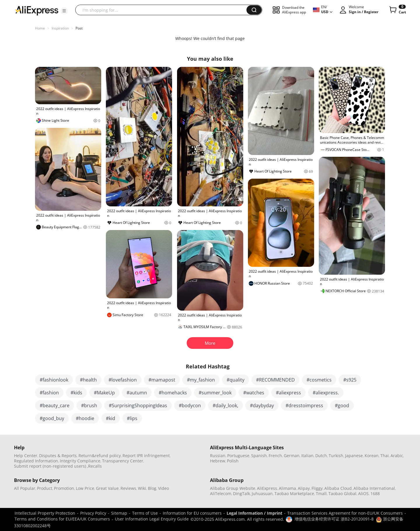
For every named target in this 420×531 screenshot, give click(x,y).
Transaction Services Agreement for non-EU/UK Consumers (345, 513)
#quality (236, 380)
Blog (152, 488)
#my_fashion (201, 380)
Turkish (336, 456)
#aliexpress (288, 393)
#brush (89, 405)
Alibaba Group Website (233, 488)
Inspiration (60, 28)
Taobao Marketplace (294, 493)
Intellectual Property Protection (45, 513)
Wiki (142, 488)
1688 (375, 493)
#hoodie (85, 418)
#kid (111, 418)
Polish (233, 461)
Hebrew (218, 461)
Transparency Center (123, 461)
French (275, 456)
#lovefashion (123, 380)
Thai (385, 456)
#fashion (49, 393)
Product (45, 488)
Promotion (64, 488)
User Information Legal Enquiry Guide (152, 519)
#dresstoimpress (304, 405)
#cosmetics (319, 380)
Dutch (321, 456)
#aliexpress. (326, 393)
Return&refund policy (100, 456)
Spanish (259, 456)
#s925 (350, 380)
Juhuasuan (262, 493)
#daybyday (262, 405)
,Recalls (94, 466)
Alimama (287, 488)
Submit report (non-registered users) (50, 466)
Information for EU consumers (192, 513)
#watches (254, 393)
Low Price (85, 488)
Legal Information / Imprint (254, 513)
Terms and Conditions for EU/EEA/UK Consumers (62, 519)
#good (342, 405)
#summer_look (215, 393)
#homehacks (173, 393)
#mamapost (162, 380)
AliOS (363, 493)
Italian (307, 456)
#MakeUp (104, 393)
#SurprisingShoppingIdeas (138, 405)
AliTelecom (221, 493)
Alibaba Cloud (338, 488)
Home (40, 28)
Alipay (304, 488)
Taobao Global (342, 493)
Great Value (107, 488)
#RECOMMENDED (275, 380)
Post (79, 28)
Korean (372, 456)
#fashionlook (54, 380)
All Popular (25, 488)
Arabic (397, 456)
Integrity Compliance (80, 461)
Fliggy (317, 488)
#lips (132, 418)
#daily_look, (225, 405)
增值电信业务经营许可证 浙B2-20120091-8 (334, 519)
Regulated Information (36, 461)
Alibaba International (374, 488)
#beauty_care (55, 405)
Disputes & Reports (58, 456)
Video (163, 488)
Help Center (26, 456)
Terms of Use (145, 513)
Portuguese (238, 456)
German (292, 456)
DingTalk (242, 493)
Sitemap (119, 513)
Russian (218, 456)
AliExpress (267, 488)
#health (88, 380)
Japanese (354, 456)
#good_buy (52, 418)
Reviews (128, 488)
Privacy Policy (93, 513)
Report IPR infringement (146, 456)
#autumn (137, 393)
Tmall (321, 493)
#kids (76, 393)
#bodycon (190, 405)
